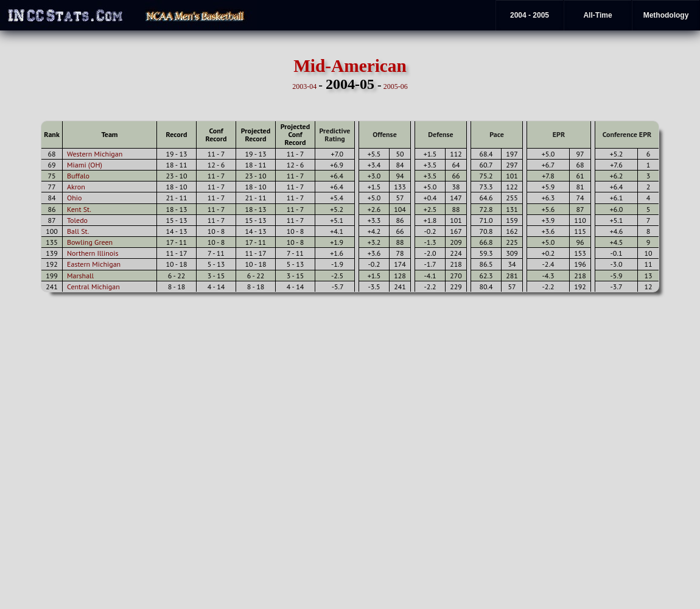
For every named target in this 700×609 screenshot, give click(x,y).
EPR (559, 134)
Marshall (80, 276)
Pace (497, 134)
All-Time (597, 15)
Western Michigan (95, 154)
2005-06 (396, 86)
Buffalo (78, 176)
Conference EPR (627, 134)
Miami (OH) (85, 165)
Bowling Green (90, 242)
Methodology (666, 15)
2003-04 (304, 86)
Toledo (77, 220)
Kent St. (79, 209)
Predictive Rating (335, 135)
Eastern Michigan (94, 264)
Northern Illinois (93, 253)
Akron (76, 187)
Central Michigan (93, 287)
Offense (384, 134)
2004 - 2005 (530, 15)
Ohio (74, 198)
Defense (440, 134)
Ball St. (78, 231)
